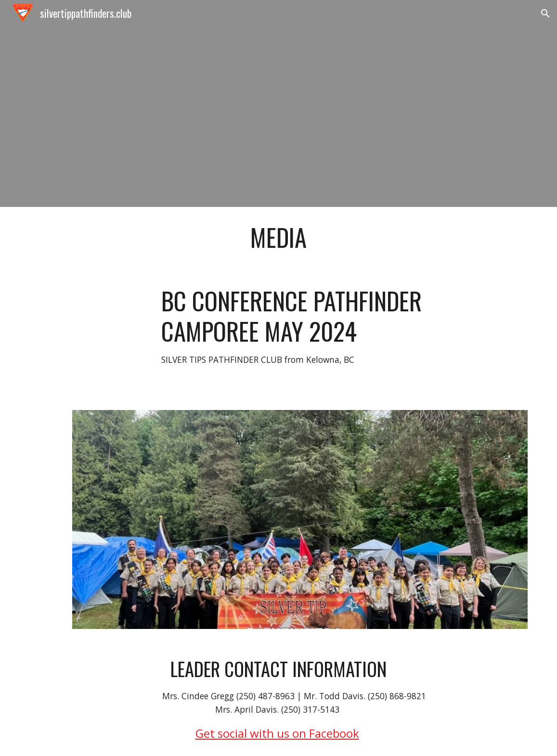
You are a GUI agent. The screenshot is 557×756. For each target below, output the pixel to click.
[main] (278, 237)
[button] (545, 13)
